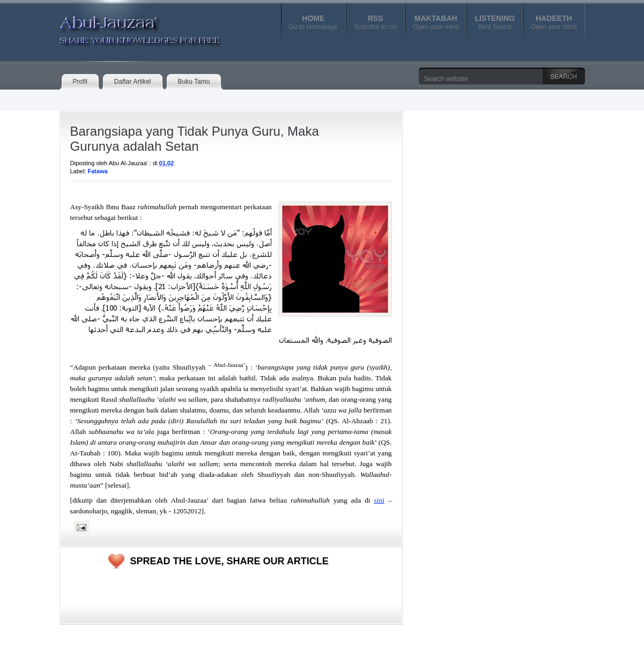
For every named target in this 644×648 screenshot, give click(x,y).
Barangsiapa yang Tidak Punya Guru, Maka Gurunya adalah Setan (195, 139)
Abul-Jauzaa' (129, 26)
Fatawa (98, 171)
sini (379, 500)
